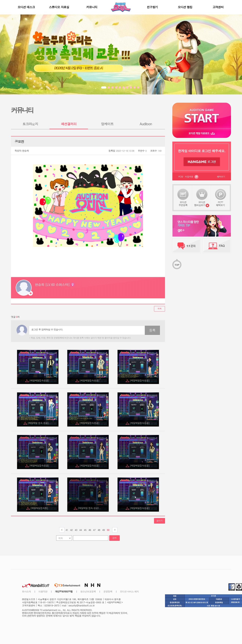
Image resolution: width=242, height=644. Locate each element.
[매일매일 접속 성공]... (40, 423)
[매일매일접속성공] (39, 380)
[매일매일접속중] (39, 508)
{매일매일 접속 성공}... (90, 508)
